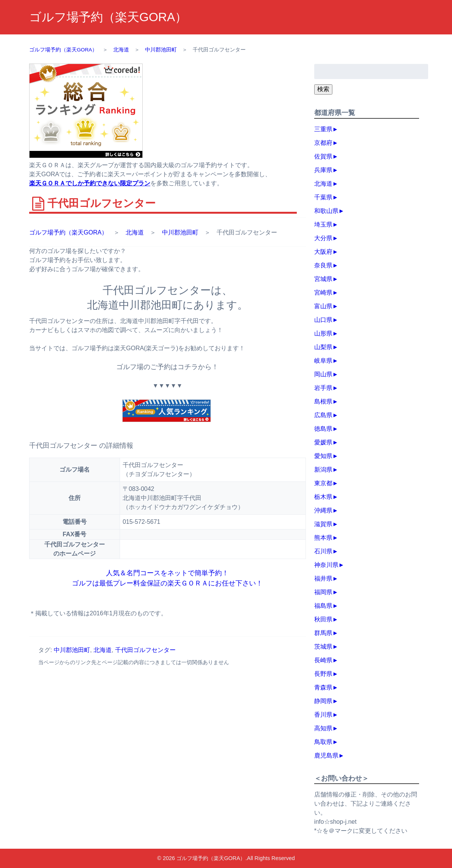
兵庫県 (323, 170)
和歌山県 (326, 211)
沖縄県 (323, 510)
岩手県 (323, 388)
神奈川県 (326, 565)
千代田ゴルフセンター (145, 650)
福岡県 (323, 592)
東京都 (323, 483)
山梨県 (323, 347)
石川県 (323, 551)
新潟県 (323, 470)
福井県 (323, 578)
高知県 (323, 728)
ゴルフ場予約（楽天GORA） (108, 17)
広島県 (323, 415)
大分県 (323, 238)
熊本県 (323, 538)
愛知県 (323, 456)
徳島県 (323, 429)
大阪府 (323, 252)
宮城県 (323, 279)
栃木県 (323, 497)
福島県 (323, 606)
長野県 (323, 674)
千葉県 (323, 197)
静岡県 (323, 701)
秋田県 (323, 619)
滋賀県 (323, 524)
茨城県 (323, 647)
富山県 (323, 306)
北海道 (135, 232)
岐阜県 (323, 361)
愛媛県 (323, 442)
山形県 (323, 333)
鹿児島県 (326, 755)
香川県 (323, 715)
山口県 (323, 320)
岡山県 (323, 374)
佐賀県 (323, 156)
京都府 (323, 143)
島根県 (323, 401)
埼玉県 (323, 224)
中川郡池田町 (180, 232)
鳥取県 (323, 742)
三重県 (323, 129)
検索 (323, 89)
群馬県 (323, 633)
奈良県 (323, 265)
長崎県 (323, 660)
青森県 (323, 687)
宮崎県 (323, 293)
